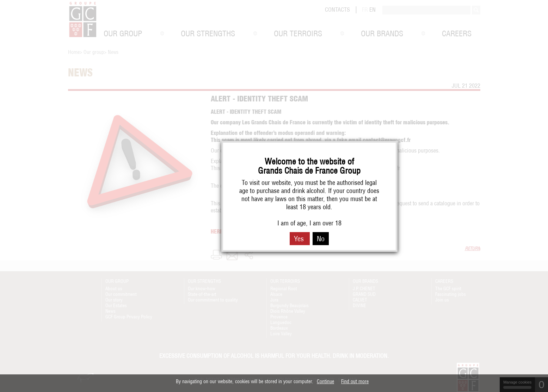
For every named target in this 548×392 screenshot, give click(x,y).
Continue (325, 381)
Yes (300, 239)
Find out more (355, 381)
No (321, 239)
